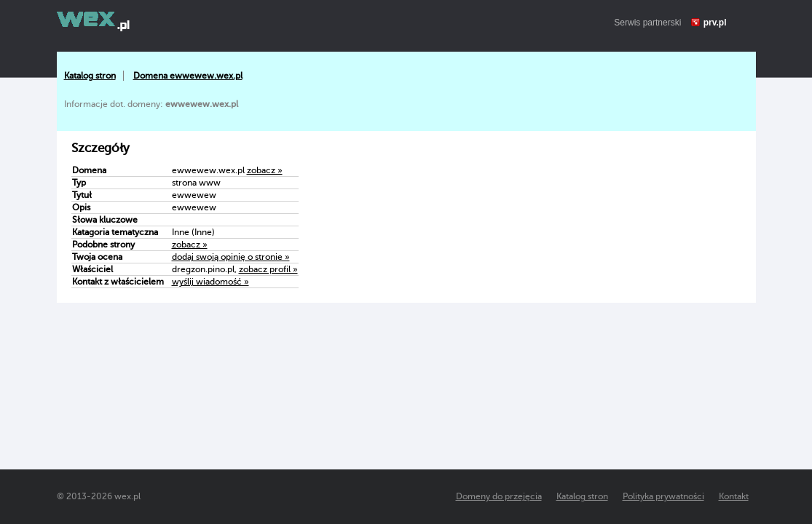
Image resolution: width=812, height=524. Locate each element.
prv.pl (715, 23)
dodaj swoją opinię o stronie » (231, 257)
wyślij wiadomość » (210, 282)
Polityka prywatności (663, 496)
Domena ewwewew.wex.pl (188, 76)
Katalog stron (90, 76)
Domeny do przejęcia (499, 496)
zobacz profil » (268, 269)
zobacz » (265, 170)
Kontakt (734, 496)
